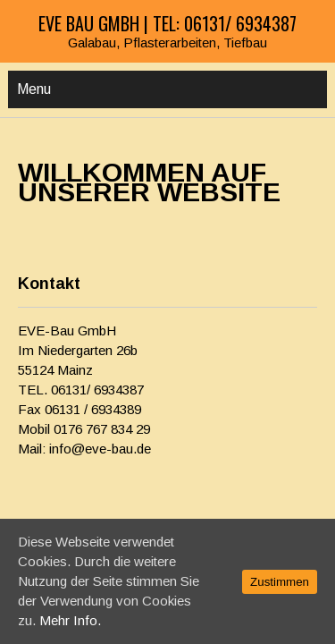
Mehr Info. (70, 620)
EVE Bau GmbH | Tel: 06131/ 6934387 (167, 23)
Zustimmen (280, 582)
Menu (34, 89)
